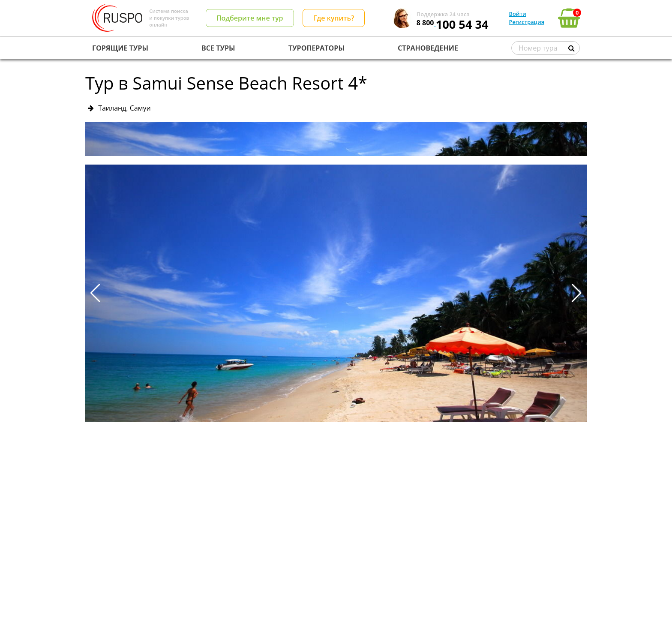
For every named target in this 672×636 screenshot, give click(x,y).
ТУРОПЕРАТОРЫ (316, 48)
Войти (518, 14)
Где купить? (334, 18)
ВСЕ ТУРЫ (218, 48)
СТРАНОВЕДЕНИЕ (428, 48)
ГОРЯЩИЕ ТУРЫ (120, 48)
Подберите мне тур (250, 18)
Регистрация (527, 22)
